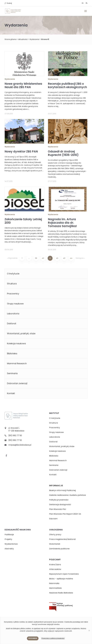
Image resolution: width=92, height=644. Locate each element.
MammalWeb (55, 588)
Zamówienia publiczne (59, 549)
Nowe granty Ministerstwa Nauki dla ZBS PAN (23, 85)
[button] (86, 13)
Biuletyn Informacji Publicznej (62, 490)
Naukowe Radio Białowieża (61, 593)
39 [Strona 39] (36, 258)
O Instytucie (13, 274)
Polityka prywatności (59, 500)
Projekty (8, 539)
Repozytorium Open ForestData (64, 574)
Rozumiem (33, 638)
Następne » (80, 258)
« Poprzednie (12, 258)
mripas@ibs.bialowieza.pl (20, 445)
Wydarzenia (34, 39)
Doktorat (12, 323)
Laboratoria (13, 314)
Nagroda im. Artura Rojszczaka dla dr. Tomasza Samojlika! (62, 223)
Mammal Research (17, 363)
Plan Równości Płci (58, 509)
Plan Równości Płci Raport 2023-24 (65, 514)
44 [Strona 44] (71, 258)
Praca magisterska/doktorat (62, 539)
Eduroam (53, 519)
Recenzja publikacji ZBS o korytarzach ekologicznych (67, 85)
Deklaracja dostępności (60, 505)
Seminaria (12, 373)
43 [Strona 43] (64, 258)
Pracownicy (13, 294)
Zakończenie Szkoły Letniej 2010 (23, 221)
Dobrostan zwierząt (17, 383)
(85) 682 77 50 (15, 435)
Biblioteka (12, 353)
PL (87, 3)
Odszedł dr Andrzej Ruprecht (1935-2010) (63, 153)
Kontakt (11, 393)
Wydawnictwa (11, 544)
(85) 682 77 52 (15, 440)
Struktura (12, 284)
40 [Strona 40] (43, 258)
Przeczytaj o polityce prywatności (53, 638)
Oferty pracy (55, 535)
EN (83, 3)
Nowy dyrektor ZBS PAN (21, 151)
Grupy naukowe (15, 304)
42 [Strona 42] (57, 258)
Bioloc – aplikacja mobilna (61, 579)
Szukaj (9, 3)
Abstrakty (9, 549)
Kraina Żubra (55, 565)
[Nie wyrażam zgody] (89, 630)
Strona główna (10, 39)
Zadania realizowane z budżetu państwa (67, 495)
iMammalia (54, 583)
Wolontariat (55, 544)
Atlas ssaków (55, 569)
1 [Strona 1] (22, 258)
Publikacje (9, 535)
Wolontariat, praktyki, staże (21, 333)
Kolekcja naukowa (16, 343)
